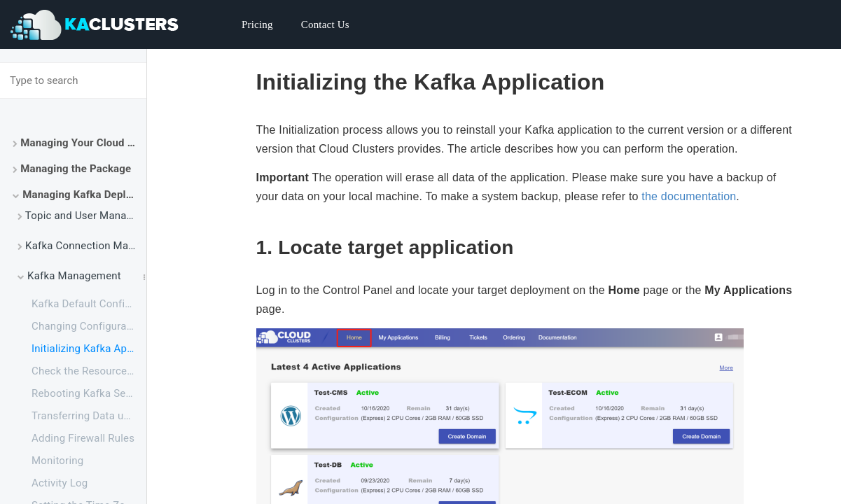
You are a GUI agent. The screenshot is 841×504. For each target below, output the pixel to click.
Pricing (257, 24)
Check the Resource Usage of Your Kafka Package (89, 371)
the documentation (689, 196)
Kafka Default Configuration (89, 304)
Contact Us (325, 24)
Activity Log (60, 483)
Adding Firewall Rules (83, 438)
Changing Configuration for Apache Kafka (89, 326)
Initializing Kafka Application (89, 349)
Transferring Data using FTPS (89, 416)
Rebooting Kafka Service (89, 393)
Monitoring (57, 461)
